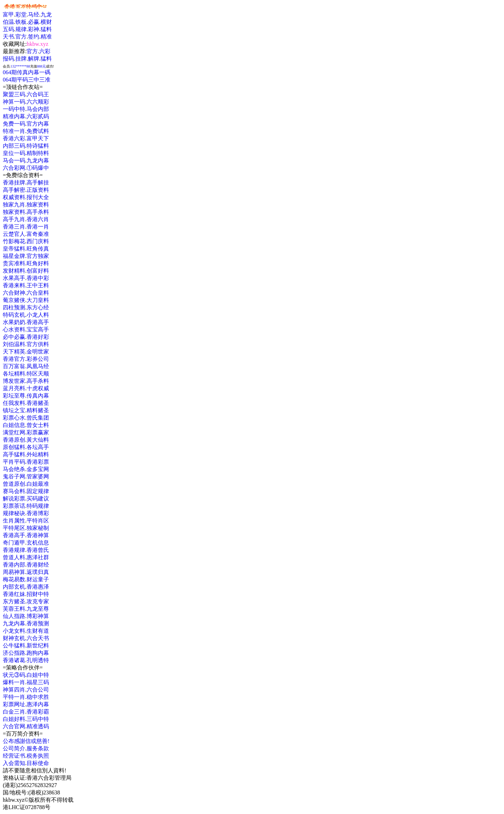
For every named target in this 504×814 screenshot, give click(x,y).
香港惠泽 (38, 587)
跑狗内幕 (38, 653)
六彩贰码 (38, 116)
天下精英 (14, 352)
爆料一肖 (14, 682)
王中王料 (38, 285)
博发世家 (14, 381)
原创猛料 (14, 447)
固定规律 (38, 491)
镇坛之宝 (14, 410)
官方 (21, 37)
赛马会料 (14, 491)
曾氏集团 (38, 418)
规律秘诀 (14, 513)
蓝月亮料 (14, 388)
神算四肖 (14, 690)
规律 (21, 29)
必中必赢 (14, 337)
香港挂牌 (14, 183)
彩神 (34, 29)
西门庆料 (38, 241)
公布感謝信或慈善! (26, 741)
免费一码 (14, 124)
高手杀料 (38, 212)
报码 (8, 59)
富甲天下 (38, 138)
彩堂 (21, 15)
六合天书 (38, 638)
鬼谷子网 (14, 476)
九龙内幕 (38, 160)
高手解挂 (38, 183)
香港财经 (38, 565)
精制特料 (38, 153)
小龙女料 (14, 631)
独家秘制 (38, 528)
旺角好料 (38, 263)
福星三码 (38, 682)
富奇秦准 (38, 234)
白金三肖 (14, 712)
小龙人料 (38, 315)
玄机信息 (38, 543)
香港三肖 (14, 227)
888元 (41, 66)
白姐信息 (14, 425)
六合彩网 (14, 168)
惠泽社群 (38, 557)
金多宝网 (38, 469)
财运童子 (38, 579)
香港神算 (38, 535)
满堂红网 (14, 432)
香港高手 (38, 322)
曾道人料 (14, 557)
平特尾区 (14, 528)
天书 (8, 37)
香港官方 (14, 359)
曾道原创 (14, 484)
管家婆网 (38, 476)
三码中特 (38, 719)
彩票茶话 (14, 506)
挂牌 (21, 59)
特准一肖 (14, 131)
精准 (46, 37)
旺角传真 (38, 249)
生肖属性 (14, 521)
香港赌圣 (38, 403)
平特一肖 (14, 697)
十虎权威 (38, 388)
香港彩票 (38, 462)
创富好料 (38, 271)
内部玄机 (14, 587)
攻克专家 (38, 601)
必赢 (34, 22)
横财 (46, 22)
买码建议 (38, 499)
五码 (8, 29)
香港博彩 (38, 513)
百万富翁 (14, 366)
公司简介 (14, 748)
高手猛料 (14, 454)
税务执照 (38, 756)
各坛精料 (14, 374)
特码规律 (38, 506)
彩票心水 (14, 418)
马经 (34, 15)
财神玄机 (14, 638)
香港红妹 (14, 594)
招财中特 (38, 594)
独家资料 (38, 205)
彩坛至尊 (14, 396)
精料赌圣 (38, 410)
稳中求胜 (38, 697)
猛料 (46, 29)
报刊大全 (38, 197)
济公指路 (14, 653)
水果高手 (14, 278)
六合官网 (14, 726)
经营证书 (14, 756)
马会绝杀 (14, 469)
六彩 (45, 51)
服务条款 (38, 748)
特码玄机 (14, 315)
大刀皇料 (38, 300)
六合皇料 (38, 293)
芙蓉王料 (14, 609)
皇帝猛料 (14, 249)
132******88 (20, 66)
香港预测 (38, 623)
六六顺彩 (38, 102)
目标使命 (38, 763)
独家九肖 (14, 205)
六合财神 (14, 293)
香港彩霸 (38, 712)
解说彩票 (14, 499)
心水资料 (14, 329)
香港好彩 (38, 337)
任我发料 (14, 403)
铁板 (21, 22)
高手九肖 (14, 219)
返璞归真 (38, 572)
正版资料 (38, 190)
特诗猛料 (38, 146)
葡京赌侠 (14, 300)
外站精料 (38, 454)
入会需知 (14, 763)
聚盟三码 (14, 94)
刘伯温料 (14, 344)
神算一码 (14, 102)
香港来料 (14, 285)
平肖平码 (14, 462)
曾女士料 (38, 425)
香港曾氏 (38, 550)
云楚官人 (14, 234)
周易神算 (14, 572)
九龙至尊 (38, 609)
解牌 (34, 59)
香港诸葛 (14, 660)
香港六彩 (14, 138)
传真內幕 (38, 396)
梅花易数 (14, 579)
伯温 (8, 22)
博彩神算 (38, 616)
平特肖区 (38, 521)
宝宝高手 (38, 329)
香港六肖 (38, 219)
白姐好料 (14, 719)
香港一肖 (38, 227)
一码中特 (14, 109)
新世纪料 (38, 645)
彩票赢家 (38, 432)
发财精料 (14, 271)
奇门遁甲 (14, 543)
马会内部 (38, 109)
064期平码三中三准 (27, 80)
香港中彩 (38, 278)
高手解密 (14, 190)
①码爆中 (38, 168)
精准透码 (38, 726)
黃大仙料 (38, 440)
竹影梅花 (14, 241)
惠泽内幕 (38, 704)
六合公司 (38, 690)
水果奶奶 (14, 322)
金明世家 (38, 352)
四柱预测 (14, 307)
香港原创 (14, 440)
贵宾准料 (14, 263)
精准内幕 (14, 116)
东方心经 (38, 307)
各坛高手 (38, 447)
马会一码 (14, 160)
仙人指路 (14, 616)
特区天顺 (38, 374)
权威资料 (14, 197)
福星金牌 (14, 256)
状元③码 (14, 675)
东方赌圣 (14, 601)
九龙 (46, 15)
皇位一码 (14, 153)
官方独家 (38, 256)
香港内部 (14, 565)
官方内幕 (38, 124)
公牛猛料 (14, 645)
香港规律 (14, 550)
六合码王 (38, 94)
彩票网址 (14, 704)
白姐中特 (38, 675)
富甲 (8, 15)
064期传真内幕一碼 (27, 72)
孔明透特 (38, 660)
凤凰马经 (38, 366)
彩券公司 (38, 359)
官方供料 (38, 344)
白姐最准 (38, 484)
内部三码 (14, 146)
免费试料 (38, 131)
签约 (34, 37)
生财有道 (38, 631)
